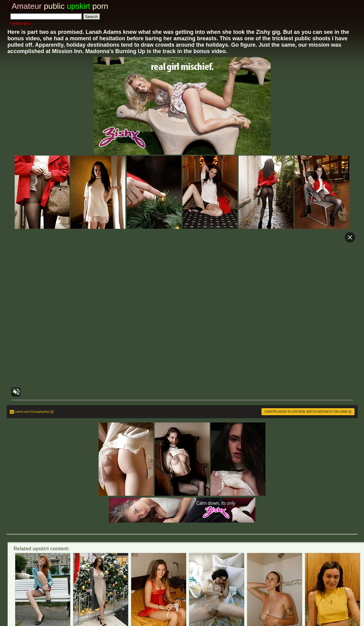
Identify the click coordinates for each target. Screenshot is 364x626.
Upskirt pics (21, 23)
